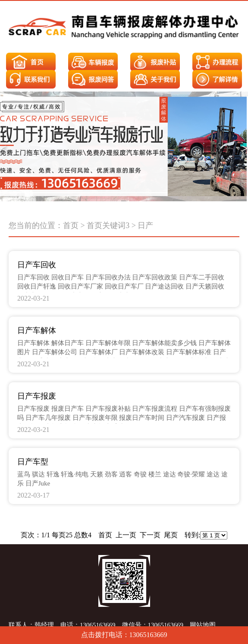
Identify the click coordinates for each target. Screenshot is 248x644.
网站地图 (203, 625)
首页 (71, 225)
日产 (145, 225)
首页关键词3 (108, 225)
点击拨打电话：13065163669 (124, 635)
